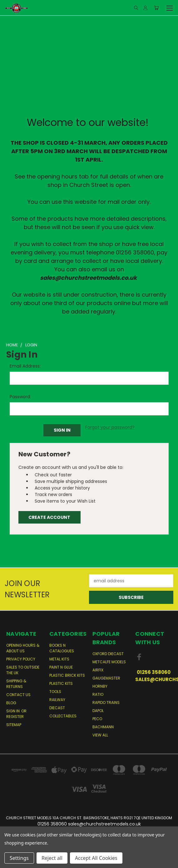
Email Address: (25, 366)
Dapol (98, 711)
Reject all (52, 858)
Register (15, 717)
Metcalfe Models (109, 662)
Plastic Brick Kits (67, 675)
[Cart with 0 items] (156, 8)
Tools (55, 692)
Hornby (100, 686)
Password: (20, 397)
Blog (11, 703)
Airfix (98, 670)
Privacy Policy (21, 659)
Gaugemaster (106, 678)
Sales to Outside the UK (23, 670)
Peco (97, 719)
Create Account (49, 517)
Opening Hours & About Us (23, 648)
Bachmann (103, 727)
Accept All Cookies (96, 858)
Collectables (63, 716)
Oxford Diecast (108, 654)
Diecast (57, 708)
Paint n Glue (61, 667)
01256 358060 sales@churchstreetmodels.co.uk (153, 676)
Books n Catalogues (62, 648)
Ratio (98, 694)
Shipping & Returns (16, 684)
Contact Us (18, 695)
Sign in (13, 711)
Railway (57, 700)
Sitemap (14, 725)
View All (100, 735)
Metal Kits (59, 659)
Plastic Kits (61, 683)
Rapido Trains (106, 702)
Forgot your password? (110, 427)
